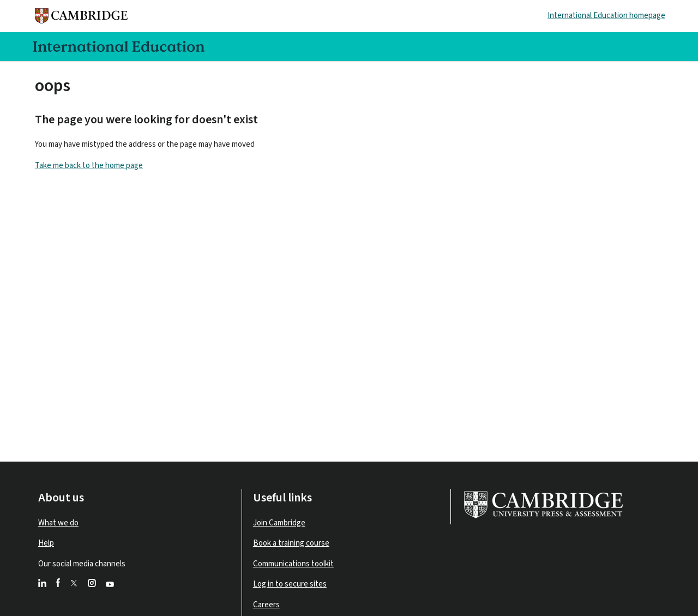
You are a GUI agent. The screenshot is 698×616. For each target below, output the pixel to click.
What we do (58, 523)
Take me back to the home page (89, 166)
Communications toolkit (293, 564)
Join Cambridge (279, 523)
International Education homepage (606, 16)
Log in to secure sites (290, 584)
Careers (266, 605)
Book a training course (291, 543)
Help (46, 543)
